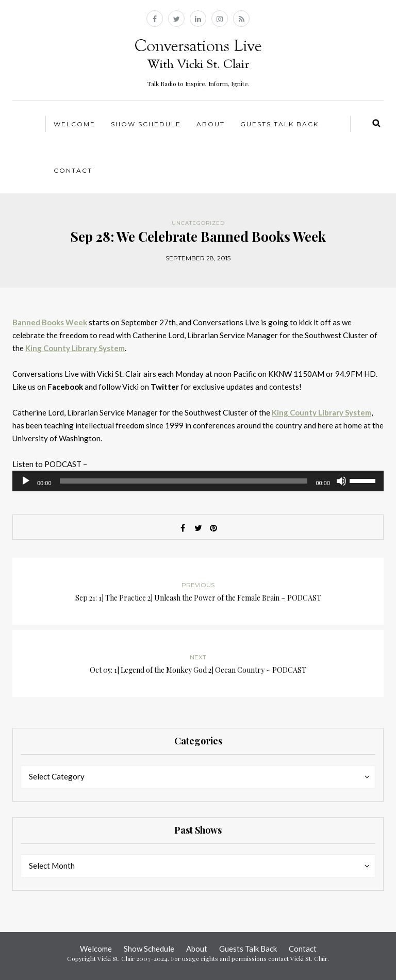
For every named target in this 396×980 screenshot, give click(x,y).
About (211, 124)
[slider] (184, 481)
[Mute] (341, 481)
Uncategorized (198, 223)
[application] (198, 481)
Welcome (75, 124)
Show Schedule (146, 124)
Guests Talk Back (279, 124)
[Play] (26, 481)
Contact (73, 170)
